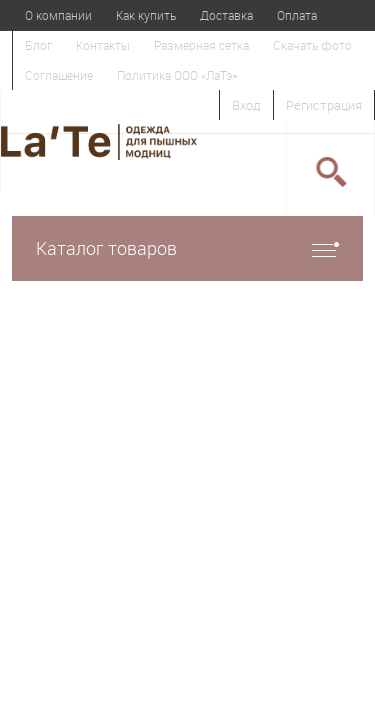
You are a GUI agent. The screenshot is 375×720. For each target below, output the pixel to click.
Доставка (226, 15)
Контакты (103, 45)
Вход (246, 105)
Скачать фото (312, 45)
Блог (38, 45)
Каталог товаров (187, 248)
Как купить (146, 15)
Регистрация (324, 105)
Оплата (297, 15)
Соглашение (59, 75)
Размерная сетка (201, 45)
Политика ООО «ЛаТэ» (177, 75)
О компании (58, 15)
